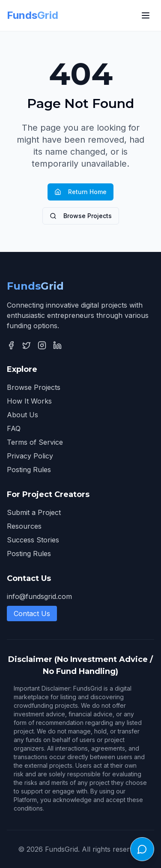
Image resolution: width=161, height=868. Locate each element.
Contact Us (32, 614)
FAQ (14, 428)
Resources (24, 526)
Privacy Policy (30, 456)
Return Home (80, 192)
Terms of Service (35, 442)
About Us (22, 415)
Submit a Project (34, 512)
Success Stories (33, 540)
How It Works (29, 401)
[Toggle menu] (146, 15)
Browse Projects (81, 216)
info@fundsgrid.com (39, 596)
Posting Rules (29, 470)
